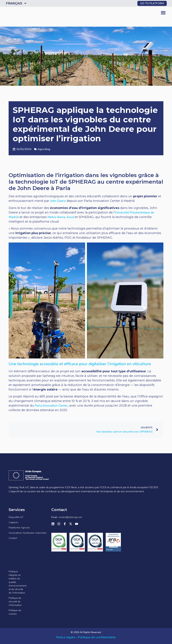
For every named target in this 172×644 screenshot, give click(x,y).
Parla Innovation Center (51, 406)
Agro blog (44, 149)
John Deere (58, 201)
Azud (70, 217)
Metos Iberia (56, 217)
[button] (163, 13)
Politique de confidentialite (96, 637)
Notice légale (66, 637)
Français (16, 3)
